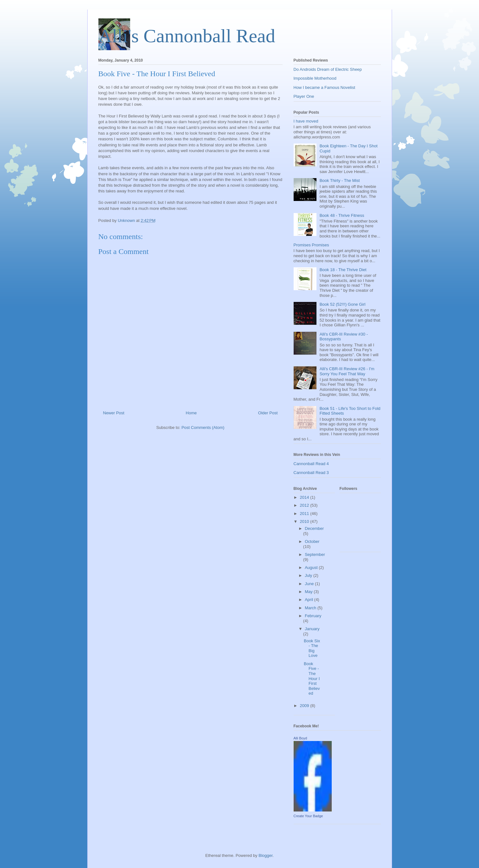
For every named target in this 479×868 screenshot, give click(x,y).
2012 (305, 505)
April (309, 600)
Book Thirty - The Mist (340, 180)
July (309, 575)
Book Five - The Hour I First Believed (312, 679)
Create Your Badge (308, 816)
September (315, 554)
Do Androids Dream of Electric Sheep (328, 69)
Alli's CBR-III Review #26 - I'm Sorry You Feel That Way (347, 371)
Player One (304, 96)
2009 (305, 706)
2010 (305, 521)
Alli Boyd (300, 738)
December (314, 528)
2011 (305, 514)
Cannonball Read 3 (311, 473)
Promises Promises (311, 245)
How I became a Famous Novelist (324, 87)
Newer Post (114, 413)
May (309, 592)
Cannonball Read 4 (311, 464)
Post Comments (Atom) (203, 427)
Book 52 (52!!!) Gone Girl (343, 304)
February (313, 616)
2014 (305, 497)
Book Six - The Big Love (312, 648)
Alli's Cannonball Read (187, 36)
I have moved (306, 121)
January (312, 629)
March (311, 608)
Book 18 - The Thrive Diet (343, 270)
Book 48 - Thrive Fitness (342, 215)
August (312, 568)
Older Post (268, 413)
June (310, 584)
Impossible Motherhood (315, 78)
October (312, 541)
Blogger (265, 855)
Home (191, 413)
